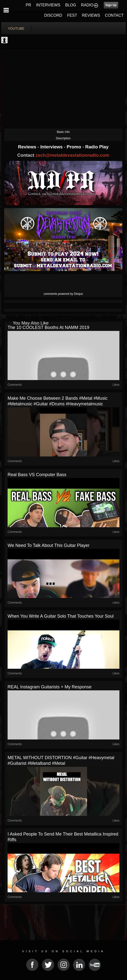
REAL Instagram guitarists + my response (50, 687)
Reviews (28, 147)
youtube (16, 28)
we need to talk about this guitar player (49, 545)
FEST (72, 15)
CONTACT (114, 15)
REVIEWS (91, 15)
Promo (75, 147)
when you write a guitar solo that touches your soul (61, 616)
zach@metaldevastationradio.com (72, 155)
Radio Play (97, 147)
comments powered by (63, 294)
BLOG (71, 5)
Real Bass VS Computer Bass (37, 475)
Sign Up (111, 5)
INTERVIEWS (48, 5)
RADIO (87, 5)
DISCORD (53, 15)
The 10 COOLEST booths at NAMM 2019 (48, 327)
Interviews (52, 147)
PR (28, 5)
